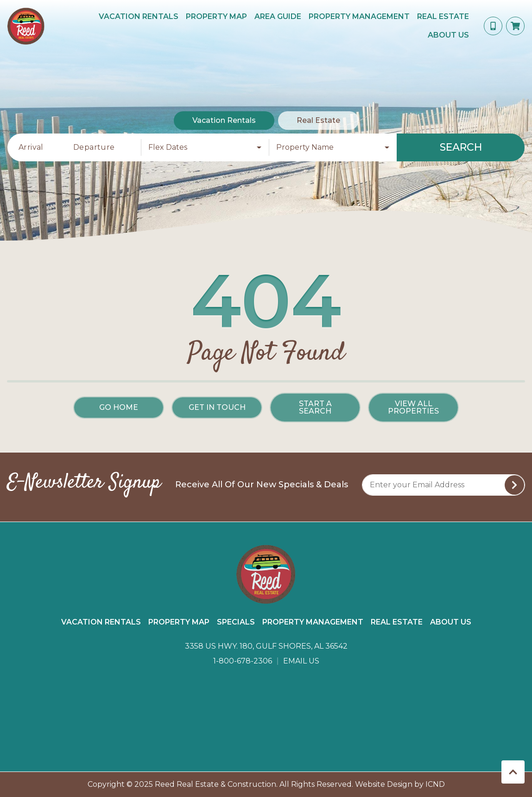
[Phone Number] (493, 26)
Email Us (301, 661)
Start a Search (315, 407)
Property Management (359, 16)
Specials (236, 622)
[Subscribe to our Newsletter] (443, 485)
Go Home (119, 407)
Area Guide (278, 16)
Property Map (216, 16)
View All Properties (413, 407)
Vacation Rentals (139, 16)
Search (461, 147)
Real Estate (443, 16)
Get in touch (217, 407)
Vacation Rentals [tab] (224, 120)
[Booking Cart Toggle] (515, 26)
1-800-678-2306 (243, 661)
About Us (448, 35)
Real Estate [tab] (318, 120)
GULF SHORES (266, 714)
